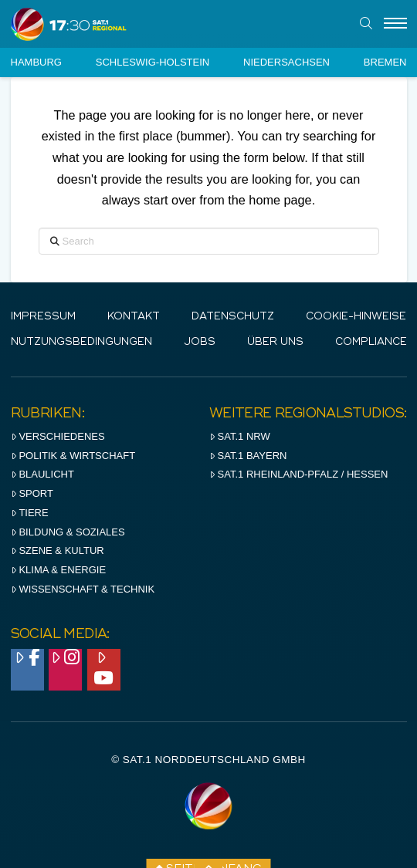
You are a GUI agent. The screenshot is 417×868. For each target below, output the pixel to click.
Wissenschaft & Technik (83, 589)
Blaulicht (42, 474)
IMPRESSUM (43, 317)
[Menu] (395, 24)
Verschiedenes (58, 436)
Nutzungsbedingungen (81, 342)
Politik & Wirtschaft (73, 456)
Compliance (371, 342)
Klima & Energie (59, 570)
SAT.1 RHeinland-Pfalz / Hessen (299, 474)
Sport (32, 493)
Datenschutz (233, 317)
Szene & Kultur (58, 551)
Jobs (200, 342)
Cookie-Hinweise (356, 317)
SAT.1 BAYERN (248, 456)
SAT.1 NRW (240, 436)
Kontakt (134, 317)
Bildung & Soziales (68, 532)
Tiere (30, 513)
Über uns (275, 342)
